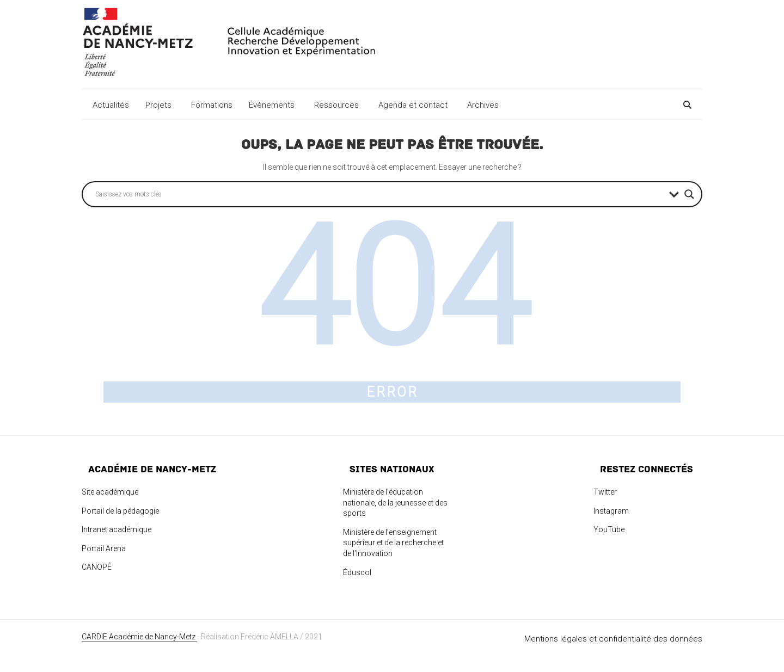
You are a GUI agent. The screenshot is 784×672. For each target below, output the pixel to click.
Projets (160, 105)
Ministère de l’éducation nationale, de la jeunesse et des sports (395, 503)
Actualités (111, 105)
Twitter (605, 492)
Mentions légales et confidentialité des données (613, 639)
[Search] (686, 103)
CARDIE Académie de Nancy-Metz (139, 637)
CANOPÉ (97, 567)
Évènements (273, 105)
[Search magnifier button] (689, 194)
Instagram (611, 511)
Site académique (110, 492)
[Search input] (379, 194)
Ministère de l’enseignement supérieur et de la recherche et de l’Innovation (393, 543)
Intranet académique (117, 529)
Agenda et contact (415, 105)
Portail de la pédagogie (120, 511)
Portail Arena (104, 548)
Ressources (338, 105)
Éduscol (357, 572)
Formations (212, 105)
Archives (485, 105)
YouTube (609, 529)
